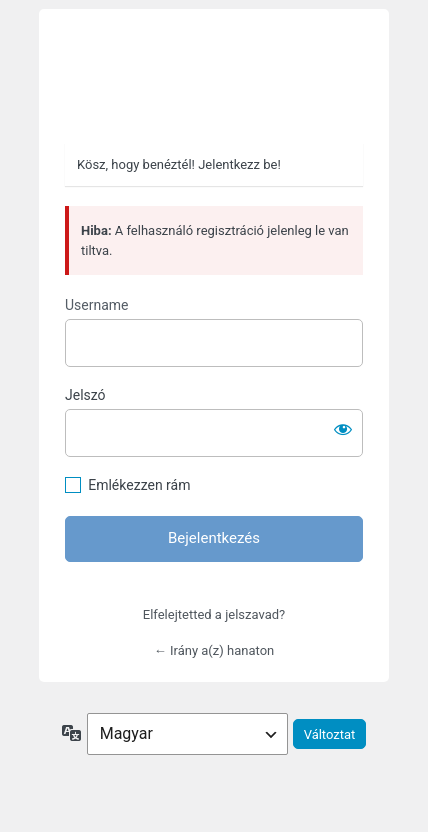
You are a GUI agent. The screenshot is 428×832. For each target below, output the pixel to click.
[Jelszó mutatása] (343, 429)
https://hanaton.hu (214, 77)
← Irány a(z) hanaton (214, 650)
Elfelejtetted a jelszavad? (214, 614)
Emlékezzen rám (139, 485)
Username (97, 305)
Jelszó (85, 395)
